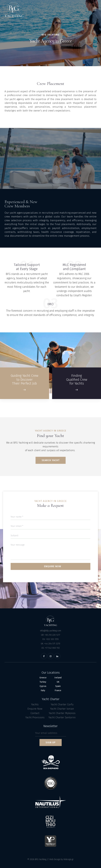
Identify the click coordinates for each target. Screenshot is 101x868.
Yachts (35, 704)
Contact (35, 713)
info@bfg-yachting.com (51, 631)
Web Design (55, 859)
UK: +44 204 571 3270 (50, 644)
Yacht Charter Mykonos (62, 713)
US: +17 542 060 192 (51, 648)
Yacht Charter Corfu (62, 704)
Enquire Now (35, 709)
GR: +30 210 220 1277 (50, 635)
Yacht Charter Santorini (62, 717)
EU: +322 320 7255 (51, 639)
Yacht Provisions (35, 717)
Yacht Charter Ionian (62, 709)
